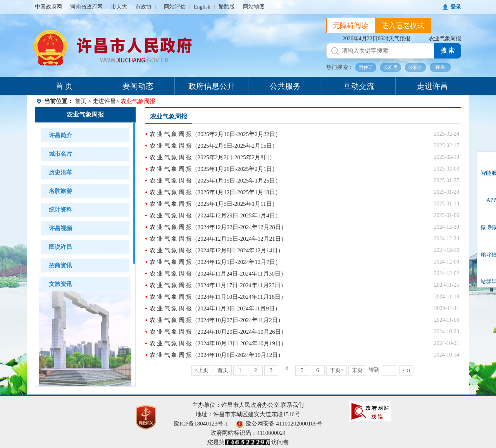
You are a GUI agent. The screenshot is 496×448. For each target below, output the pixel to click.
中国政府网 (48, 7)
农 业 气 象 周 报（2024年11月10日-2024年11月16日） (218, 297)
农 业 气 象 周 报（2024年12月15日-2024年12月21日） (218, 239)
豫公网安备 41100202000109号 (279, 424)
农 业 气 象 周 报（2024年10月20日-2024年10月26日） (218, 332)
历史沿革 (60, 172)
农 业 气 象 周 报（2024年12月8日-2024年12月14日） (217, 250)
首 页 (64, 86)
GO (407, 370)
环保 (440, 67)
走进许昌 (432, 86)
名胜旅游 (60, 191)
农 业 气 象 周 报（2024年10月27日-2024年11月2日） (217, 320)
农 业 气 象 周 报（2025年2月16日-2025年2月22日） (215, 134)
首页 (81, 101)
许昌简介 (60, 135)
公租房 (391, 67)
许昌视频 (60, 228)
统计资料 (60, 210)
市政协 (143, 7)
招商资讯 (60, 265)
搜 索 (448, 51)
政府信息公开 (212, 86)
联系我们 (292, 405)
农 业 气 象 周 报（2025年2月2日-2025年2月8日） (212, 157)
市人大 (119, 7)
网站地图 (254, 7)
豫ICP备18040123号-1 (201, 424)
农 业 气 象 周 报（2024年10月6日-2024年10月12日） (217, 355)
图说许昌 (60, 247)
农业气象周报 (445, 39)
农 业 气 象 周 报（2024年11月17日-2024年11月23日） (218, 285)
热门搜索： (340, 67)
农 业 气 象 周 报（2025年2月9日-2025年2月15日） (214, 146)
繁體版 (227, 7)
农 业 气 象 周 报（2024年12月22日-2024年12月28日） (218, 227)
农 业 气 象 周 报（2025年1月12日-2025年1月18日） (215, 192)
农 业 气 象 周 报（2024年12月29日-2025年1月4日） (215, 215)
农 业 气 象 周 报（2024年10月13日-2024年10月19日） (218, 343)
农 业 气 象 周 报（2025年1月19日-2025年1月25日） (215, 181)
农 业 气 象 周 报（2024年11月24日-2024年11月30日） (218, 274)
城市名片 (60, 154)
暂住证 (366, 67)
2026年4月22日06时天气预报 (376, 39)
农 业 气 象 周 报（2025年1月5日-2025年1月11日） (214, 204)
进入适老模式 (403, 26)
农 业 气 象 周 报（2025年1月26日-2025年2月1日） (214, 169)
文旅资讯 (60, 284)
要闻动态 (138, 86)
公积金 (415, 67)
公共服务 (285, 86)
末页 (357, 370)
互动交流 (359, 86)
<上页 (202, 370)
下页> (337, 370)
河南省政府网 (86, 7)
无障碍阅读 (351, 26)
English (202, 7)
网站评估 (175, 7)
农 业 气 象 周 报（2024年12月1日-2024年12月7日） (215, 262)
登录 (456, 7)
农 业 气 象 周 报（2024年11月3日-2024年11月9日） (215, 308)
